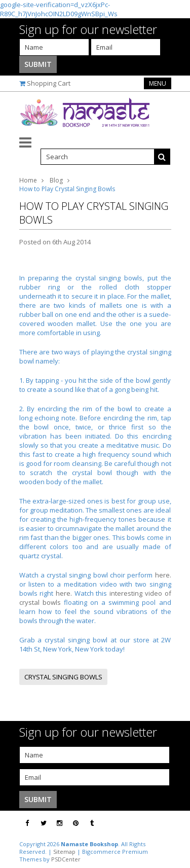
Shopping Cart (49, 83)
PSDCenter (66, 859)
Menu (158, 83)
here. (163, 575)
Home (28, 180)
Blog (56, 180)
